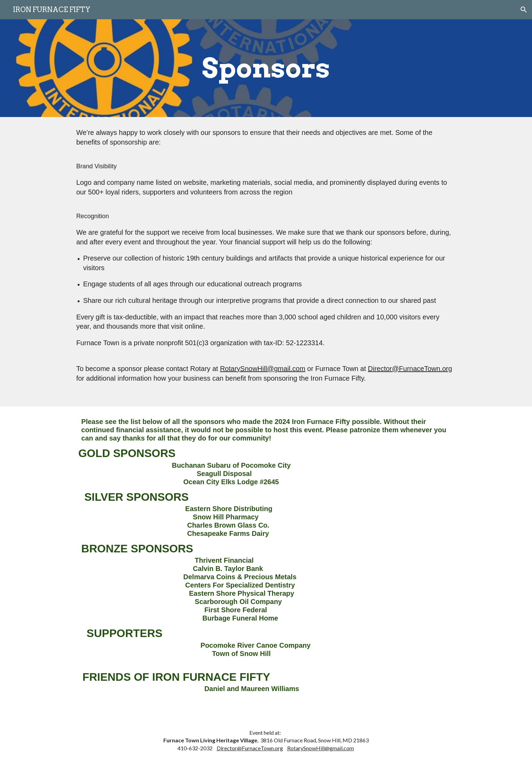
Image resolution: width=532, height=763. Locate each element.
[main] (266, 68)
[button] (524, 10)
